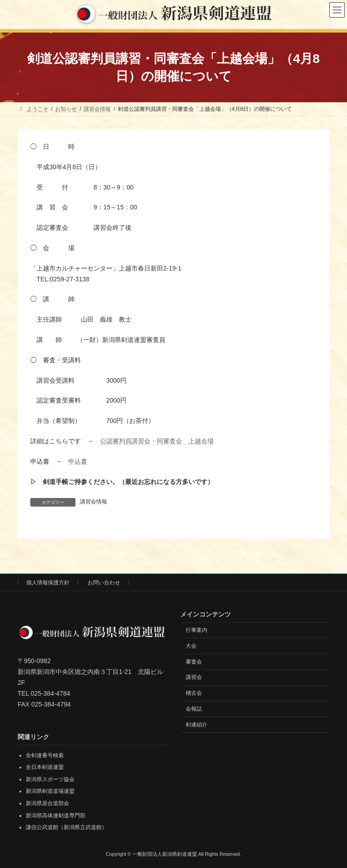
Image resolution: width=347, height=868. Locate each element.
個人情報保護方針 (48, 583)
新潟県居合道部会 (47, 803)
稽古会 (194, 693)
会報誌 (194, 709)
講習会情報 (94, 502)
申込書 (78, 461)
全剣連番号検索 (45, 755)
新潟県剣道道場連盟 (50, 792)
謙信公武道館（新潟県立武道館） (66, 827)
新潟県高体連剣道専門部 (56, 816)
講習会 (194, 677)
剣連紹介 (197, 725)
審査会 (194, 662)
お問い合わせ (104, 583)
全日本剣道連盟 (45, 767)
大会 (191, 646)
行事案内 (197, 630)
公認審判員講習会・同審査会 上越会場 (157, 441)
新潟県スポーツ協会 (50, 779)
